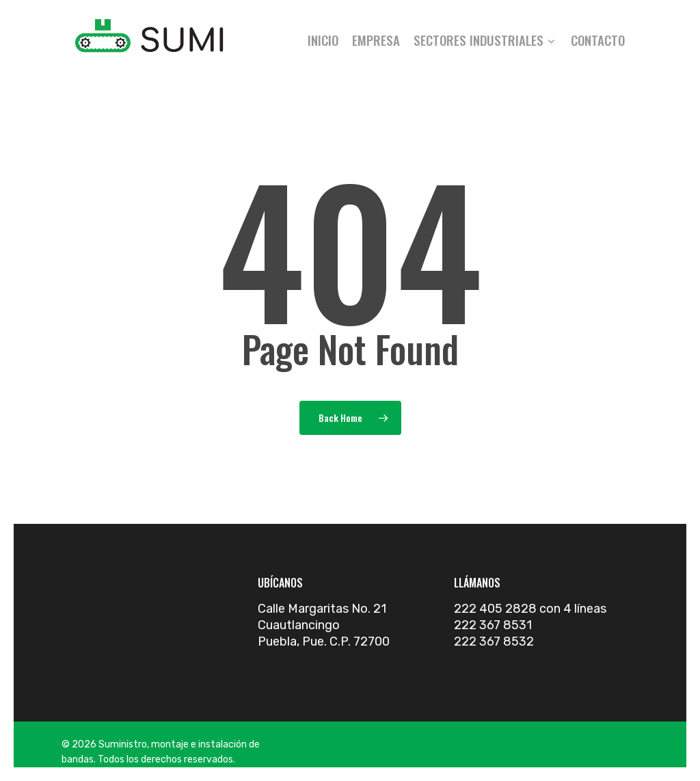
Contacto (598, 40)
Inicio (323, 40)
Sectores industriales (484, 40)
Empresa (376, 40)
